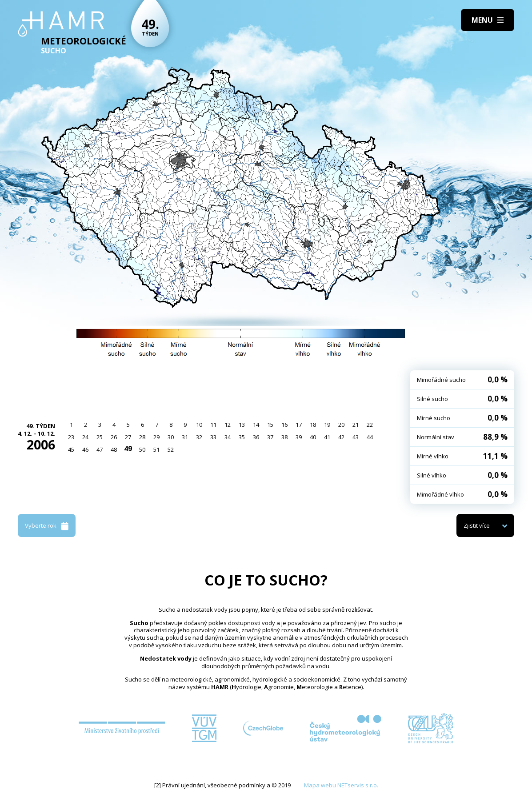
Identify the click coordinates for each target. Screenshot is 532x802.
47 (100, 449)
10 (199, 425)
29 (156, 437)
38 (284, 437)
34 (228, 437)
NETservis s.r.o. (358, 785)
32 (199, 437)
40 (313, 437)
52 (171, 449)
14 (256, 425)
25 (100, 437)
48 (114, 449)
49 (128, 449)
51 (156, 449)
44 (370, 437)
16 (284, 425)
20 (341, 425)
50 (142, 449)
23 (71, 437)
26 (114, 437)
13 (242, 425)
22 (370, 425)
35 (242, 437)
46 (85, 449)
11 (213, 425)
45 (71, 449)
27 (128, 437)
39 (299, 437)
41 (327, 437)
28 (142, 437)
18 (313, 425)
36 (256, 437)
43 (356, 437)
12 (228, 425)
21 (356, 425)
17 (299, 425)
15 (270, 425)
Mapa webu (320, 785)
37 (270, 437)
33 (213, 437)
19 (327, 425)
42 (341, 437)
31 (185, 437)
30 (171, 437)
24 (85, 437)
